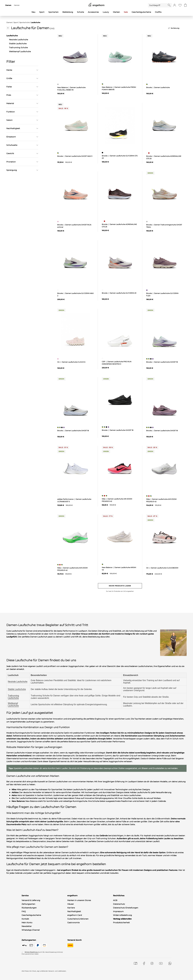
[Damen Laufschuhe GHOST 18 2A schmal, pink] (58, 222)
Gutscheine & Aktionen (78, 919)
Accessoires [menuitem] (93, 12)
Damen (9, 22)
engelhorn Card (75, 915)
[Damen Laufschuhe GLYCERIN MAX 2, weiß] (58, 290)
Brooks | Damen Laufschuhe (158, 87)
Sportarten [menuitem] (53, 12)
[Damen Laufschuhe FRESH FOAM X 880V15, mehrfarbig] (103, 84)
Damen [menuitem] (8, 5)
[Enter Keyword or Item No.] (158, 5)
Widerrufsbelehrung (122, 915)
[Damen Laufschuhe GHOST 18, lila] (153, 359)
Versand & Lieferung (31, 900)
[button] (175, 5)
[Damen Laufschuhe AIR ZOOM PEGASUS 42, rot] (105, 496)
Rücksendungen (29, 908)
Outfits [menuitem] (158, 12)
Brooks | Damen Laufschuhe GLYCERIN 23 (119, 293)
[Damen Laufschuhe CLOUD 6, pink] (58, 359)
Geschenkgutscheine (31, 915)
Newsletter (27, 926)
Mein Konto (27, 923)
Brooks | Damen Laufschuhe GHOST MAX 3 (75, 156)
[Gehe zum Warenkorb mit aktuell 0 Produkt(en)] (185, 5)
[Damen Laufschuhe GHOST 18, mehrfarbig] (147, 359)
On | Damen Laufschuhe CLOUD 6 (71, 362)
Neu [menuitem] (33, 12)
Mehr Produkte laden (120, 586)
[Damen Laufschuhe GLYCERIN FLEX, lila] (147, 290)
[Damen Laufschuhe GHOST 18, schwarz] (151, 359)
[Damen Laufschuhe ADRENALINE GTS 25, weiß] (147, 153)
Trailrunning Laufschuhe (13, 697)
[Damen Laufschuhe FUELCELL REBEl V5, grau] (58, 84)
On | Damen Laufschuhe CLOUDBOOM (162, 568)
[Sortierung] (177, 28)
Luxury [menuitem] (106, 12)
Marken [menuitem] (116, 12)
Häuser (71, 904)
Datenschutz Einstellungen (126, 908)
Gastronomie (73, 923)
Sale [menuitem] (126, 12)
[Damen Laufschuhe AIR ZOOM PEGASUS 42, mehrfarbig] (103, 496)
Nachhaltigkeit (74, 911)
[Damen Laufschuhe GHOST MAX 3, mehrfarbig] (58, 153)
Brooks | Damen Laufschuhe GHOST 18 (162, 362)
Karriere (71, 908)
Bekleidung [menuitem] (68, 12)
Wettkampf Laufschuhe (13, 704)
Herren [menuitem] (17, 5)
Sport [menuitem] (42, 12)
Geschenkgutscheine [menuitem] (141, 12)
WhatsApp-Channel (31, 930)
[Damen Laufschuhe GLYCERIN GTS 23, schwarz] (103, 153)
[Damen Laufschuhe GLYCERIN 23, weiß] (103, 290)
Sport (16, 22)
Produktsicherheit (121, 923)
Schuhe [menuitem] (80, 12)
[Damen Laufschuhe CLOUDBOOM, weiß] (147, 565)
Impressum (118, 911)
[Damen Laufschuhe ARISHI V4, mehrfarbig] (103, 564)
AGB (115, 900)
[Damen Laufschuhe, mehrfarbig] (147, 84)
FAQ (24, 911)
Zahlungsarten (28, 904)
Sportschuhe (24, 22)
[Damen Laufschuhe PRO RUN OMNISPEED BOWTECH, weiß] (103, 358)
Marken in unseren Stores (79, 900)
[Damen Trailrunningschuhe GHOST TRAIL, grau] (147, 222)
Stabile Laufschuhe (17, 689)
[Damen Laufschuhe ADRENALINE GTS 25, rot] (149, 153)
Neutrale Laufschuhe (18, 682)
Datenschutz (119, 904)
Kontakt (25, 919)
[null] (75, 57)
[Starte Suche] (169, 5)
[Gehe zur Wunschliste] (180, 5)
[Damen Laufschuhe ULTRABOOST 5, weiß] (58, 496)
